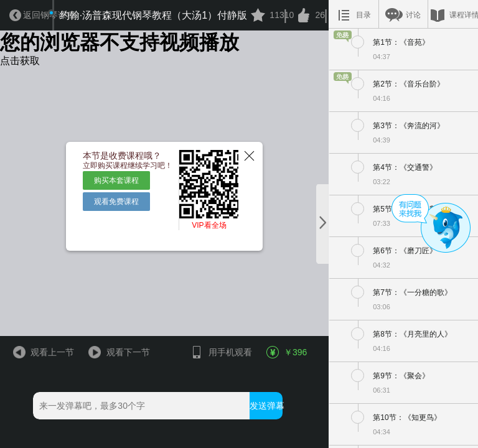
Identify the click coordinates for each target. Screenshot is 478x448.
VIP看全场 (209, 225)
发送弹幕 (266, 406)
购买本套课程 (116, 180)
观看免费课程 (116, 202)
